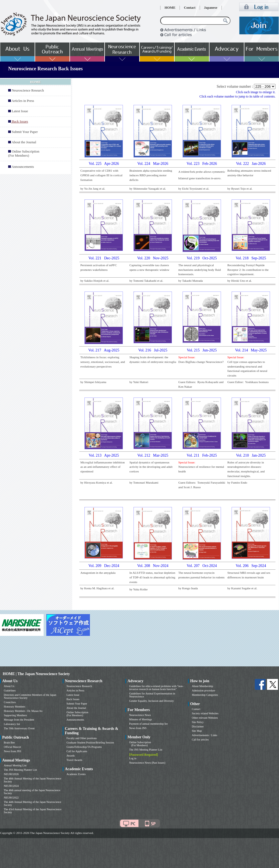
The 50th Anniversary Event (19, 728)
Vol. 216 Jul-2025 (153, 350)
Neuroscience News (140, 715)
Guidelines (10, 691)
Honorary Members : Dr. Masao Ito (23, 711)
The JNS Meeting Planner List (20, 770)
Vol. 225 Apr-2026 (104, 164)
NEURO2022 (11, 798)
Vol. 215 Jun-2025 (202, 350)
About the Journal (24, 142)
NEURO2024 (11, 786)
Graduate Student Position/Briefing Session (90, 743)
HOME (170, 8)
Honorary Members (15, 707)
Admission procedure (204, 691)
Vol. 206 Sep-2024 (251, 566)
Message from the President (19, 720)
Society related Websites (205, 713)
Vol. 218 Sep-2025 (251, 258)
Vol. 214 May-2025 (251, 350)
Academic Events (76, 774)
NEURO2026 (11, 774)
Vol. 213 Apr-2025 (104, 455)
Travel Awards (74, 760)
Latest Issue (20, 111)
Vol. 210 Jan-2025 (251, 455)
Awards (71, 756)
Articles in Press (23, 101)
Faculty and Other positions (82, 738)
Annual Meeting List (15, 765)
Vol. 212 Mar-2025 (153, 455)
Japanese (211, 8)
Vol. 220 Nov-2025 (153, 258)
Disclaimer (198, 726)
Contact (190, 8)
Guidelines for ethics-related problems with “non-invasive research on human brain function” (156, 688)
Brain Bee (9, 743)
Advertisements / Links (204, 735)
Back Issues (73, 699)
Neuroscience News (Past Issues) (147, 763)
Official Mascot (12, 747)
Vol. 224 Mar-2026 (153, 164)
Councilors (10, 702)
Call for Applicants (77, 751)
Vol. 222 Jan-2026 (251, 164)
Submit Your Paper (25, 132)
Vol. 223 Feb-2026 (202, 164)
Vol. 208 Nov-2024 (153, 566)
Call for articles (200, 740)
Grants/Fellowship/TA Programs (84, 747)
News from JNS (13, 751)
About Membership (202, 686)
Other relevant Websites (205, 718)
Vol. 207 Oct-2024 (202, 566)
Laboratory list (12, 724)
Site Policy (198, 722)
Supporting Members (15, 715)
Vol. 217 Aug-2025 (104, 350)
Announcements (23, 167)
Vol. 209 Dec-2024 (104, 566)
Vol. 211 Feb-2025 (202, 455)
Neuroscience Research (28, 90)
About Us (9, 686)
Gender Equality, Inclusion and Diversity (151, 701)
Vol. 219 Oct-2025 (202, 258)
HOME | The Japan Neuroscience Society (36, 674)
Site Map (197, 731)
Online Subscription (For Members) (24, 154)
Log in (133, 758)
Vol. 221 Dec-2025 (104, 258)
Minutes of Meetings (140, 719)
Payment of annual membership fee (148, 724)
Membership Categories (205, 695)
